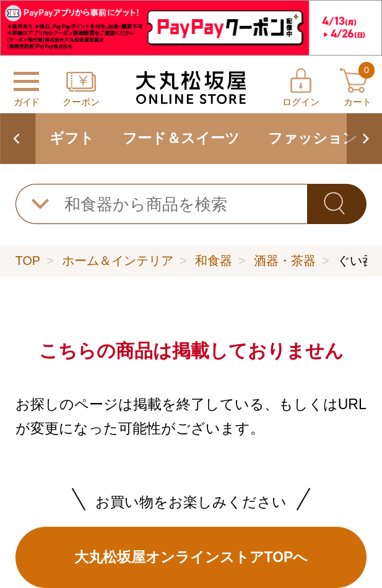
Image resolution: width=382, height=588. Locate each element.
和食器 (214, 261)
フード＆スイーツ (181, 138)
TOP (28, 261)
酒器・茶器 (285, 261)
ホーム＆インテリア (118, 261)
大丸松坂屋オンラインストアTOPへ (191, 557)
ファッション (313, 138)
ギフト (72, 138)
